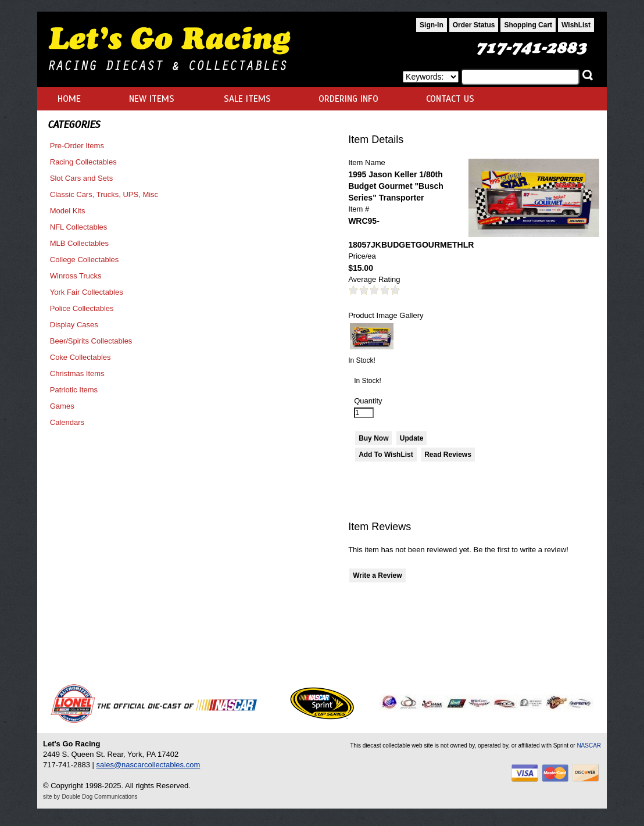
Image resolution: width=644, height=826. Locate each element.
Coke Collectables (80, 357)
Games (62, 406)
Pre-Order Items (77, 146)
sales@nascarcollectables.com (149, 765)
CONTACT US (450, 99)
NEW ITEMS (152, 99)
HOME (69, 99)
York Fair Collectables (87, 292)
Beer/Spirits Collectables (91, 341)
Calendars (67, 422)
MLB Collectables (79, 243)
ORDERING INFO (348, 99)
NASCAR (589, 745)
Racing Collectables (83, 162)
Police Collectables (82, 308)
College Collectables (85, 260)
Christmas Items (77, 373)
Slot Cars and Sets (81, 178)
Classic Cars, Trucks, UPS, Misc (104, 194)
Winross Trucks (76, 276)
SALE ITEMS (247, 99)
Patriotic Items (74, 390)
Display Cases (74, 325)
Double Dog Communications (100, 797)
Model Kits (68, 211)
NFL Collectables (79, 227)
